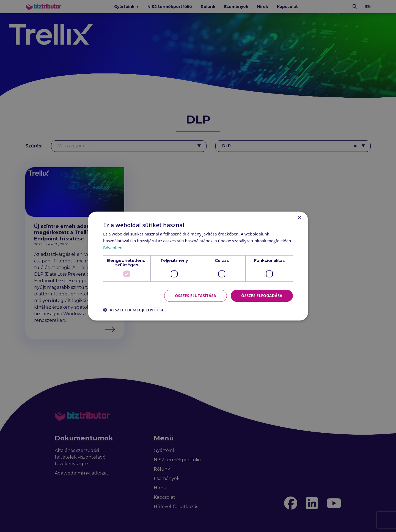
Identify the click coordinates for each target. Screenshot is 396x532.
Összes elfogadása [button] (262, 295)
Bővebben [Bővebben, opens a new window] (113, 248)
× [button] (299, 218)
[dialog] (198, 266)
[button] (134, 310)
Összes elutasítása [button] (195, 295)
